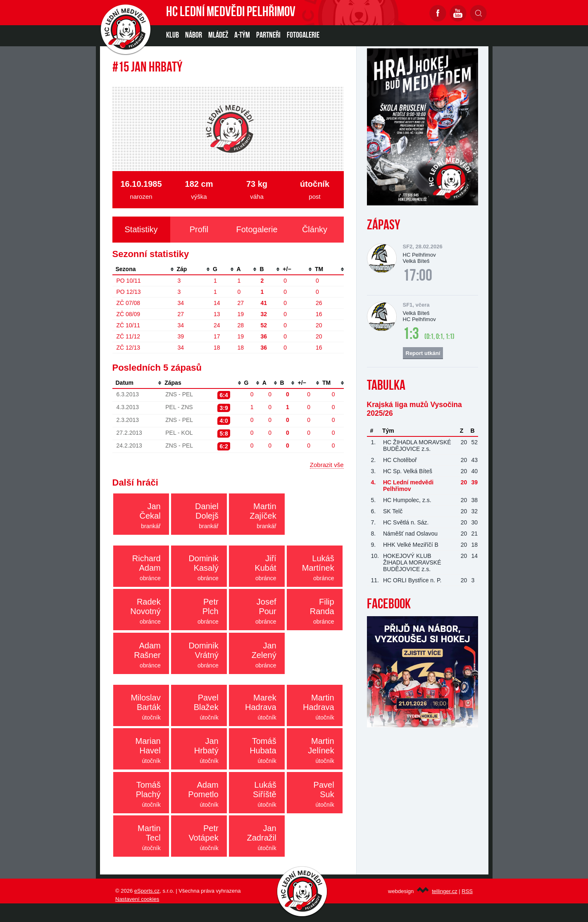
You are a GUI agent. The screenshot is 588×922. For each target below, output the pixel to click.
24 (217, 325)
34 (181, 303)
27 (241, 303)
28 (241, 325)
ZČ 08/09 (129, 314)
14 (217, 303)
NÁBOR (194, 36)
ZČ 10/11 (129, 325)
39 (181, 336)
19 (241, 314)
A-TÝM (242, 36)
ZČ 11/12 (129, 336)
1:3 (411, 335)
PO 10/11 (129, 281)
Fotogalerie (303, 36)
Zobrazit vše (327, 465)
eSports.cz (147, 891)
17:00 (418, 276)
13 (217, 314)
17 (217, 336)
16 (319, 314)
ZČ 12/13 (129, 348)
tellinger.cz (444, 891)
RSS (467, 891)
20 (319, 325)
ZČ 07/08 (129, 303)
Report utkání (423, 353)
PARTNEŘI (268, 36)
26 (319, 303)
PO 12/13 (129, 292)
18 (217, 348)
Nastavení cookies (137, 899)
